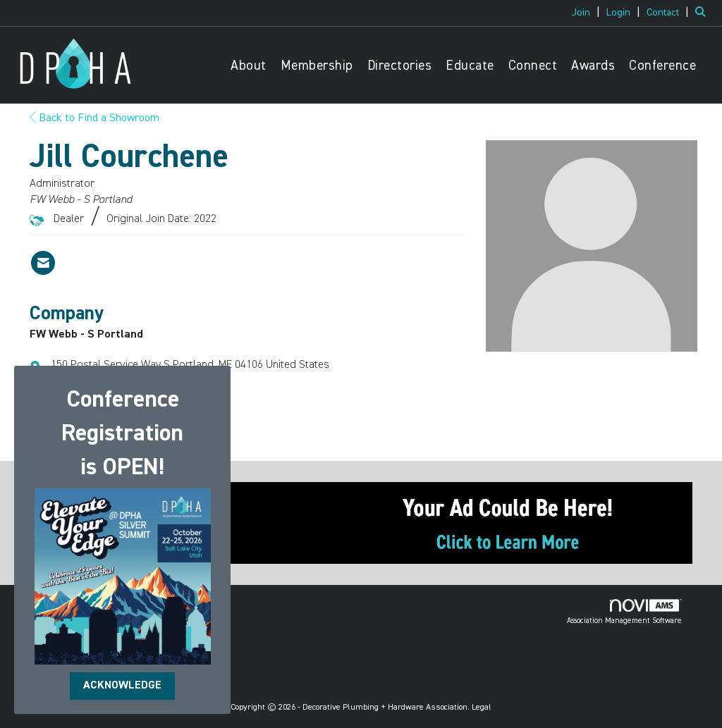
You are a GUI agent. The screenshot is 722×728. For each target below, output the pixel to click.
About (249, 66)
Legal (482, 708)
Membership (317, 66)
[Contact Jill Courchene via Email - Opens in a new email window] (43, 263)
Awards (593, 66)
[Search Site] (703, 13)
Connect (533, 66)
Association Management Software (624, 612)
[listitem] (588, 13)
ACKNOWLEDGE (122, 686)
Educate (470, 66)
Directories (400, 66)
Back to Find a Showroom (94, 118)
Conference (662, 66)
